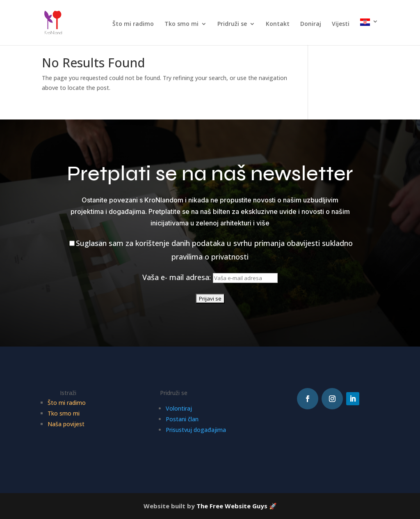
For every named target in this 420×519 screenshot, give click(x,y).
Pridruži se (232, 24)
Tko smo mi (181, 24)
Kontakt (278, 24)
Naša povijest (66, 424)
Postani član (182, 419)
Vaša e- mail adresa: (210, 277)
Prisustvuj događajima (196, 430)
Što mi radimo (133, 24)
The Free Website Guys (232, 506)
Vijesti (341, 24)
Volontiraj (179, 408)
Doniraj (311, 24)
